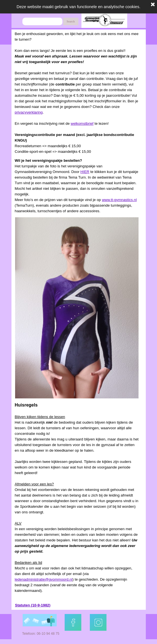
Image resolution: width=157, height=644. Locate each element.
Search (71, 21)
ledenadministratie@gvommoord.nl (44, 579)
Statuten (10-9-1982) (33, 605)
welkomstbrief (82, 124)
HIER (85, 172)
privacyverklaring (29, 112)
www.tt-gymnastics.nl (119, 200)
